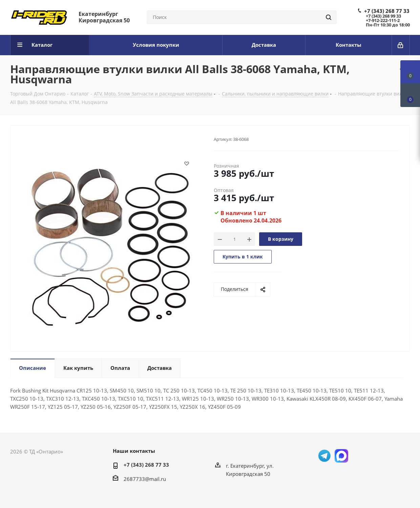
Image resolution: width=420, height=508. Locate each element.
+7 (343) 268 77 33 (387, 11)
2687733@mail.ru (145, 479)
